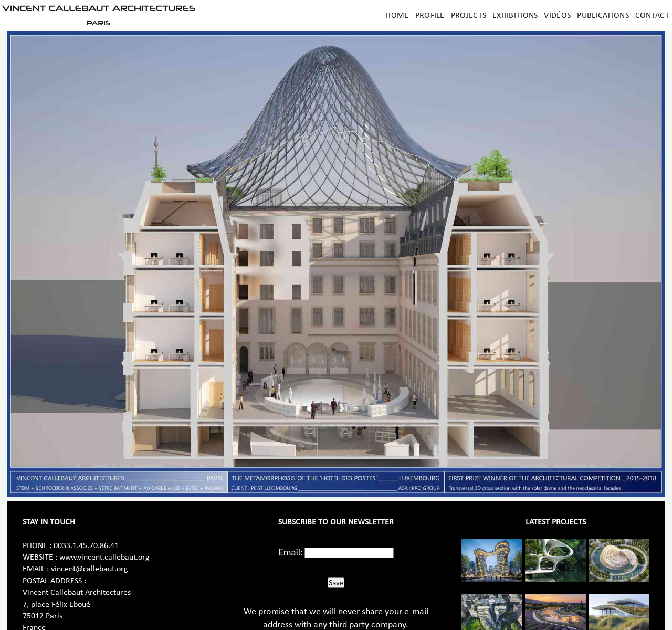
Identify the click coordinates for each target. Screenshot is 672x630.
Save (336, 583)
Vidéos (557, 16)
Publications (603, 16)
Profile (430, 16)
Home (397, 16)
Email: (291, 552)
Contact (652, 16)
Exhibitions (515, 16)
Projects (469, 16)
